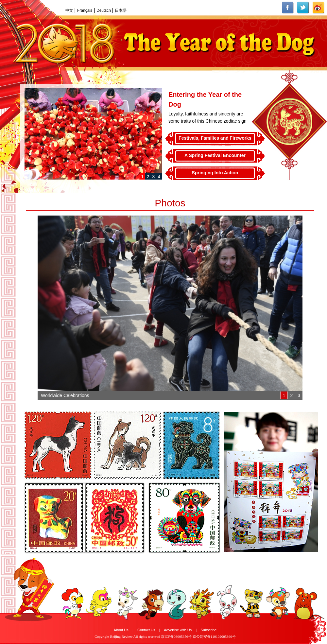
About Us (121, 630)
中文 (70, 10)
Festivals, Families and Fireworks (215, 138)
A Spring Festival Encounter (215, 155)
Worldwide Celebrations (65, 395)
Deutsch (104, 10)
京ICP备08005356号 (176, 636)
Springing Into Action (215, 173)
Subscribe (209, 630)
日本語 (121, 10)
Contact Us (146, 630)
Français (85, 10)
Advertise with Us (178, 630)
